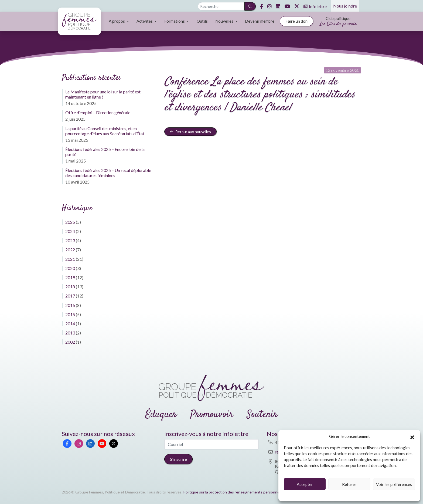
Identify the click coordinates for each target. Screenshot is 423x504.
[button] (412, 437)
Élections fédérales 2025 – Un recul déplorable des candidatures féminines (108, 173)
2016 (70, 305)
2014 (70, 324)
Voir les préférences (394, 484)
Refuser (349, 484)
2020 (70, 268)
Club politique (338, 22)
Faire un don (296, 21)
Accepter (305, 484)
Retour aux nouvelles (190, 132)
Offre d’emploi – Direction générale (98, 112)
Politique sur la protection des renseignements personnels (233, 492)
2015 (70, 314)
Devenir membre (260, 21)
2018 (70, 287)
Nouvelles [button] (225, 21)
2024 (70, 231)
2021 (70, 259)
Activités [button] (145, 21)
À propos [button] (117, 21)
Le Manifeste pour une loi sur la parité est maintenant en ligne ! (103, 94)
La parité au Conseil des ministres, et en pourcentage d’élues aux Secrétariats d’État (105, 131)
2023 (70, 240)
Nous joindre (345, 6)
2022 (70, 250)
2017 (70, 296)
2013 (70, 333)
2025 (70, 222)
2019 (70, 277)
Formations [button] (175, 21)
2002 (70, 342)
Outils (202, 21)
